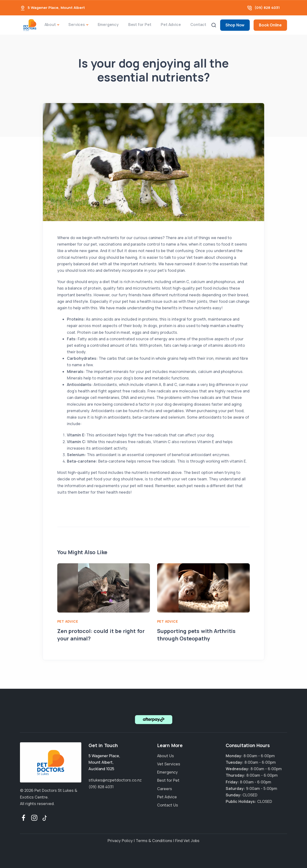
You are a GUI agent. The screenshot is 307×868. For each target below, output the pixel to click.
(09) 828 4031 (267, 8)
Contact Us (168, 805)
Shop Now (235, 25)
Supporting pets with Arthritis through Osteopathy (196, 635)
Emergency (108, 25)
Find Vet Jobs (187, 841)
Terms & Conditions (154, 841)
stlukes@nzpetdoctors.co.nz (115, 780)
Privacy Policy (120, 841)
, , (104, 762)
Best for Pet (140, 25)
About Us (166, 756)
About (50, 25)
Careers (165, 789)
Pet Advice (171, 25)
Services (77, 25)
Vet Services (169, 764)
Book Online (270, 25)
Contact (198, 25)
